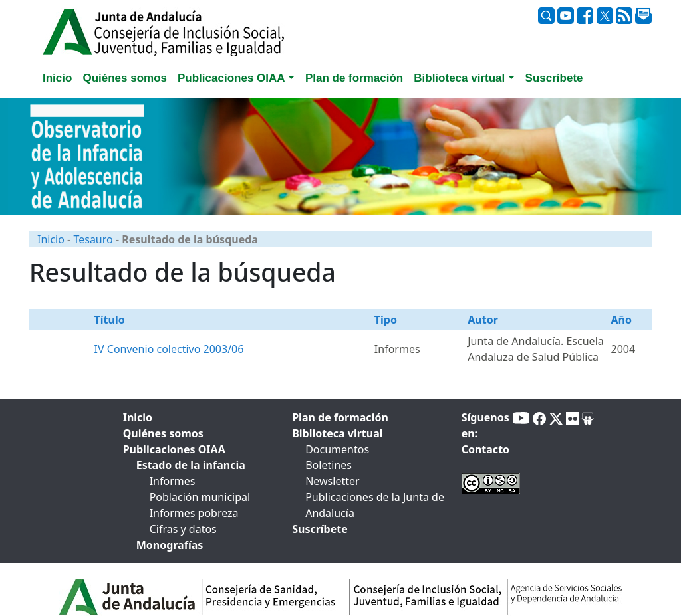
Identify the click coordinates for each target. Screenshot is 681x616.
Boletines (329, 465)
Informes (173, 481)
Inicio (51, 239)
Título (110, 320)
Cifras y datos (183, 529)
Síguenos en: (485, 425)
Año (621, 320)
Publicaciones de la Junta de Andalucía (375, 505)
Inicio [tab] (57, 78)
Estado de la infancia (191, 465)
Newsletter (332, 481)
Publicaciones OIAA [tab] (174, 449)
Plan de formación (340, 417)
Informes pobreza (194, 513)
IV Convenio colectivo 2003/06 (169, 349)
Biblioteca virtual (337, 433)
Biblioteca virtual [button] (459, 78)
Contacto (485, 449)
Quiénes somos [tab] (125, 78)
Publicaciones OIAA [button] (231, 78)
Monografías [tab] (170, 545)
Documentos (337, 449)
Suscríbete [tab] (554, 78)
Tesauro (93, 239)
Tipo (386, 320)
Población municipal (200, 497)
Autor (483, 320)
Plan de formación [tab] (354, 78)
